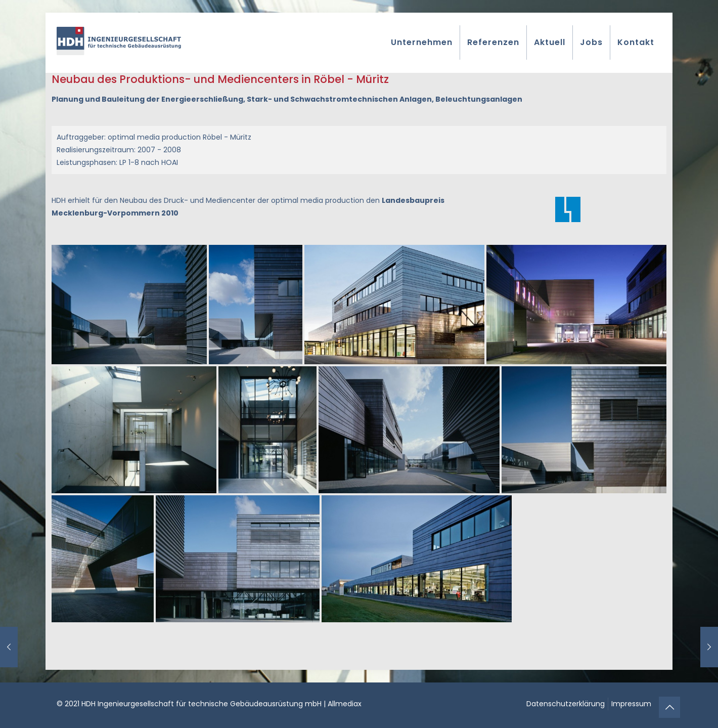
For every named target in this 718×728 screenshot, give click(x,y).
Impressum (631, 704)
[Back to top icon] (669, 707)
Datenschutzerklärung (566, 704)
